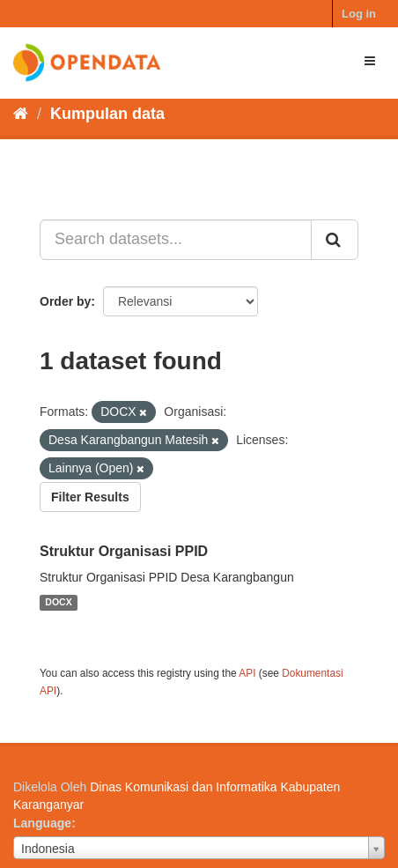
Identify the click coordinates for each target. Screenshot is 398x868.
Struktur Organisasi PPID (124, 551)
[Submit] (335, 240)
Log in (359, 14)
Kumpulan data (107, 114)
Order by (65, 301)
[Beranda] (21, 114)
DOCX (58, 603)
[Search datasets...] (176, 240)
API (247, 673)
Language (42, 823)
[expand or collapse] (370, 61)
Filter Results (90, 497)
